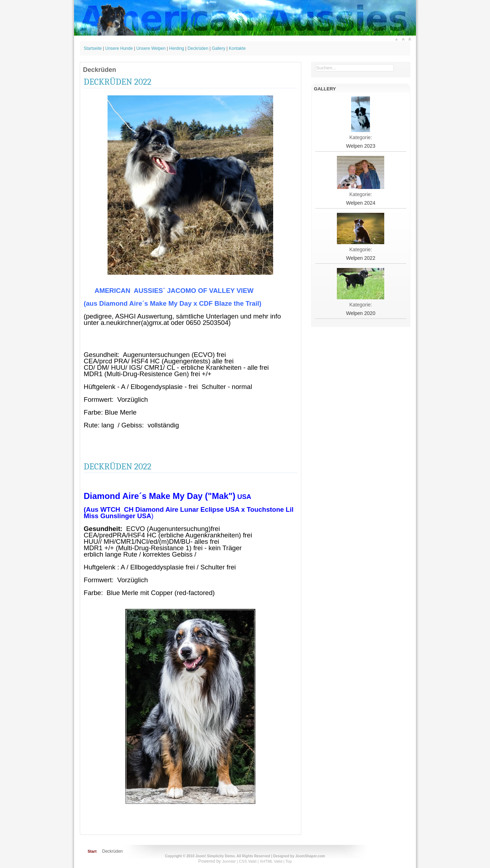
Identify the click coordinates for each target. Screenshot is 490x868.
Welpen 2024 (361, 203)
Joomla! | (230, 861)
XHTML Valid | (272, 861)
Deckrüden (198, 48)
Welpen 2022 (361, 258)
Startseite (93, 48)
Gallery (219, 48)
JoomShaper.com (310, 856)
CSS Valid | (249, 861)
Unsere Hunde (119, 48)
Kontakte (237, 48)
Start (92, 851)
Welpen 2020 (361, 313)
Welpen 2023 (361, 146)
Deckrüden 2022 (118, 82)
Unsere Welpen (151, 48)
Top (289, 861)
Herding (177, 48)
